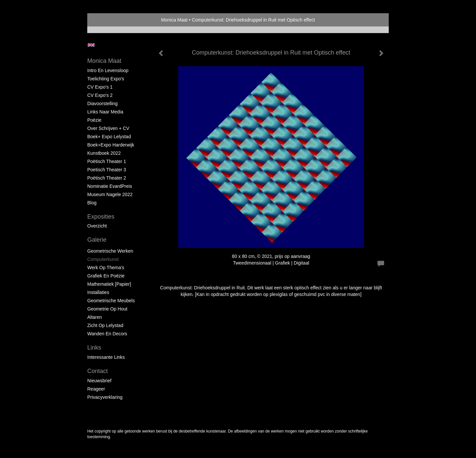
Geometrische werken (110, 251)
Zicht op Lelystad (105, 325)
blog (92, 203)
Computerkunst (103, 259)
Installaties (98, 292)
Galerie (97, 240)
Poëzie (94, 120)
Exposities (101, 217)
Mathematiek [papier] (109, 284)
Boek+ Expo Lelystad (109, 137)
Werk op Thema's (106, 268)
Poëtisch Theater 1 (107, 161)
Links (94, 348)
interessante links (106, 357)
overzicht (97, 226)
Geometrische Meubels (111, 301)
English (91, 45)
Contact (98, 371)
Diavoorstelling (102, 104)
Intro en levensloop (108, 70)
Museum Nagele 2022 (110, 194)
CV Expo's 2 (100, 95)
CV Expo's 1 (100, 87)
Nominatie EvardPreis (110, 186)
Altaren (95, 317)
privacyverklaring (105, 397)
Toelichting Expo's (106, 79)
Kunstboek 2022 (104, 153)
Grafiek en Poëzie (106, 276)
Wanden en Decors (107, 334)
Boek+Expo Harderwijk (111, 145)
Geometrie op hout (107, 309)
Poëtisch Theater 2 (107, 178)
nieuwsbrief (99, 381)
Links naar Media (105, 112)
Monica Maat (174, 20)
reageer (96, 389)
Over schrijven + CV (108, 128)
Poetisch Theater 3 (107, 170)
